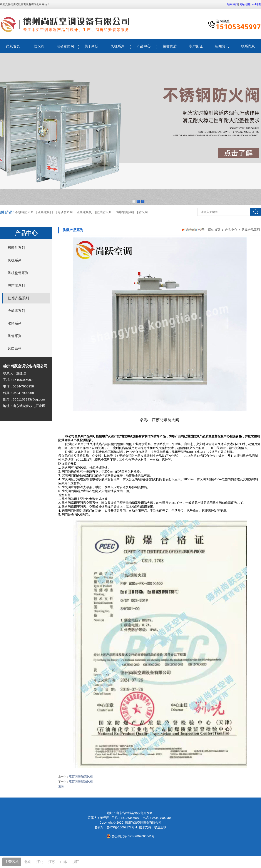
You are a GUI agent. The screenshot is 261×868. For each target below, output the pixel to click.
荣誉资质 (170, 46)
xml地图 (256, 4)
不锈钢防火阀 (24, 212)
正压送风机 (84, 212)
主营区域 (12, 862)
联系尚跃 (248, 46)
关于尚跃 (91, 46)
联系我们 (233, 4)
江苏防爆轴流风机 (81, 776)
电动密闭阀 (65, 46)
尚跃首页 (13, 46)
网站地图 (245, 4)
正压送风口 (45, 212)
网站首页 (214, 230)
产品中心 (144, 46)
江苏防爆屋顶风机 (81, 781)
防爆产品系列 (250, 230)
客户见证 (196, 46)
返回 (61, 786)
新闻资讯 (222, 46)
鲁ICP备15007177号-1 (122, 827)
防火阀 (39, 46)
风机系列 (117, 46)
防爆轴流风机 (125, 212)
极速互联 (160, 827)
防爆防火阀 (104, 212)
